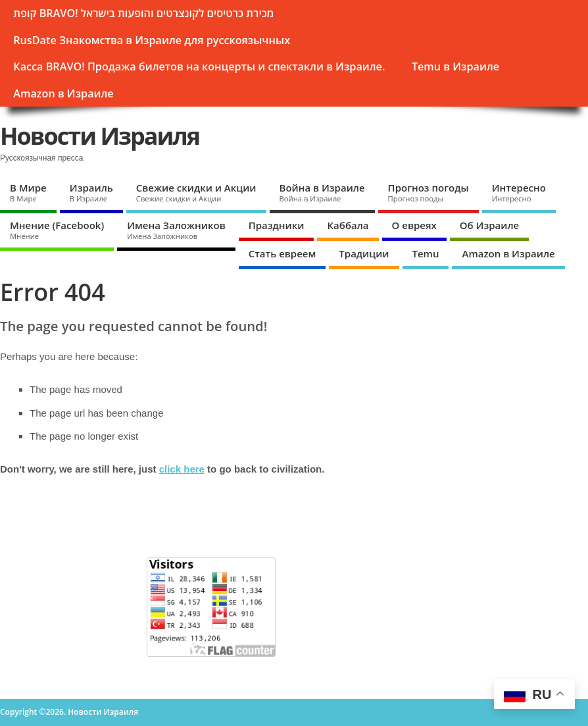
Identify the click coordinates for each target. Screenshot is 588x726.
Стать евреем (282, 253)
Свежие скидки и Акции (196, 192)
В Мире (28, 192)
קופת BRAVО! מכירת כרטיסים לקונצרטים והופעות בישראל (143, 13)
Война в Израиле (322, 192)
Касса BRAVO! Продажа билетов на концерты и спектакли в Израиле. (199, 66)
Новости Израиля (100, 136)
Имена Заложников (176, 230)
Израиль (91, 192)
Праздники (277, 225)
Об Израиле (489, 225)
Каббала (348, 225)
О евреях (414, 225)
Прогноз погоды (429, 192)
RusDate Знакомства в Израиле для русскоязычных (152, 40)
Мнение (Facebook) (57, 230)
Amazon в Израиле (63, 93)
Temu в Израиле (455, 66)
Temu (426, 253)
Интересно (519, 192)
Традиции (364, 253)
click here (182, 469)
